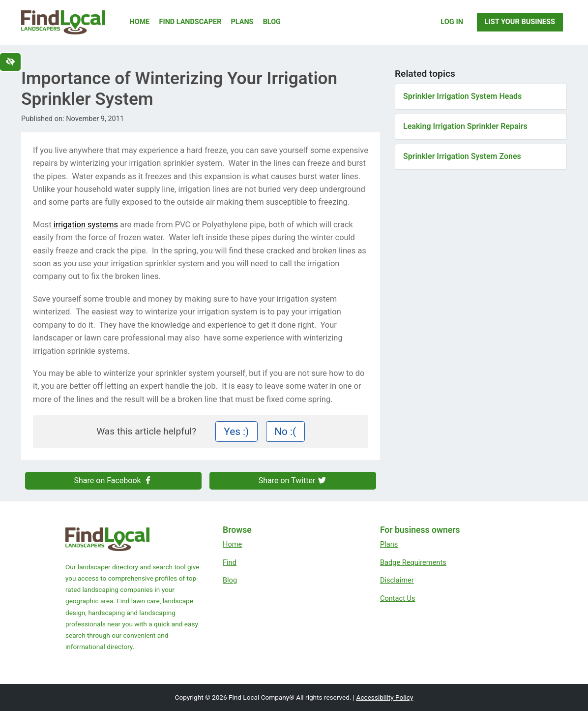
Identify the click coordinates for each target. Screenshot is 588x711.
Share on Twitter (293, 480)
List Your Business (520, 22)
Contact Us (398, 598)
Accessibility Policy (385, 697)
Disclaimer (397, 580)
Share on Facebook (114, 480)
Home (140, 22)
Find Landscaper (191, 22)
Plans (242, 22)
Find (230, 562)
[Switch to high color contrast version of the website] (10, 62)
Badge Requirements (413, 562)
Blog (272, 22)
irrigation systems (85, 225)
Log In (452, 22)
